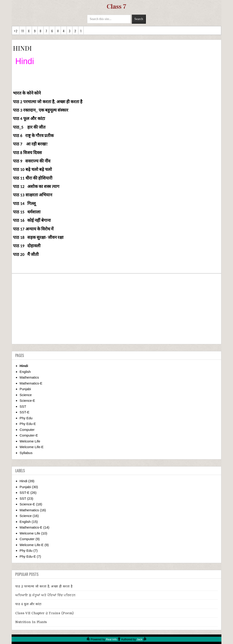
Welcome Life (30, 441)
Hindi (24, 366)
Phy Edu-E (28, 424)
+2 (16, 31)
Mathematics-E (31, 383)
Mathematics (29, 377)
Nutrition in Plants (31, 622)
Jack (140, 639)
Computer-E (29, 435)
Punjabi (25, 389)
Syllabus (26, 453)
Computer (27, 430)
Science (26, 395)
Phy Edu (26, 418)
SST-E (24, 412)
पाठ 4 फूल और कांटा (28, 604)
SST (23, 406)
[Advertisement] (116, 309)
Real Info (111, 639)
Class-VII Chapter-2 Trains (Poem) (44, 613)
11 (23, 31)
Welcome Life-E (32, 447)
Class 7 (117, 7)
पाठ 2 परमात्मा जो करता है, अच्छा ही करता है (44, 586)
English (25, 372)
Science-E (27, 401)
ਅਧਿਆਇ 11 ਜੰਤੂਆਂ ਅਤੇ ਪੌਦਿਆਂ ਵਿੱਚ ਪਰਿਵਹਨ (46, 595)
